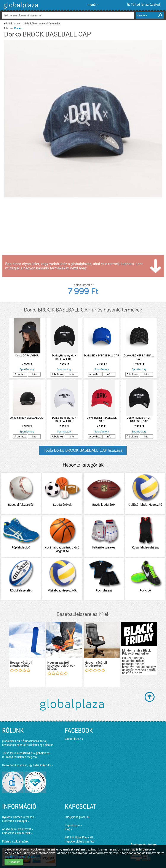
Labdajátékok (30, 24)
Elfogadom (14, 862)
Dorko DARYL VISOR (27, 356)
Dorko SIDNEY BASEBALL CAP (102, 356)
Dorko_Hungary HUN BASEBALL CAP (64, 357)
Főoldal (8, 24)
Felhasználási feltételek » (17, 833)
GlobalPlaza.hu (74, 739)
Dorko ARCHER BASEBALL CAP (139, 357)
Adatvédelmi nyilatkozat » (18, 829)
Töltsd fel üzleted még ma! (22, 757)
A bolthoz (20, 374)
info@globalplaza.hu (77, 817)
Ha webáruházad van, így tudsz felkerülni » (28, 765)
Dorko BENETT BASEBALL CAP (102, 420)
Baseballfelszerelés (50, 24)
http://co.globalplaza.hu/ (80, 841)
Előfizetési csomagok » (16, 821)
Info (34, 374)
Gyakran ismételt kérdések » (19, 817)
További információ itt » (20, 857)
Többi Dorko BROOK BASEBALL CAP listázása (83, 450)
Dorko (18, 28)
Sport (17, 24)
